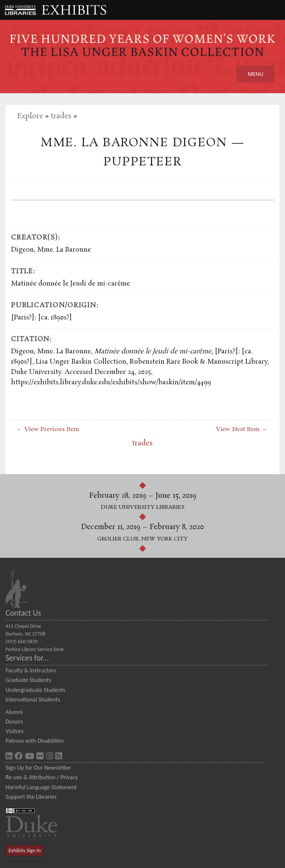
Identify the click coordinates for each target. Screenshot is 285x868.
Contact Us (23, 613)
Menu (256, 74)
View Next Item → (242, 429)
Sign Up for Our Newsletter (38, 767)
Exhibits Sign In (24, 850)
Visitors (15, 731)
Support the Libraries (31, 797)
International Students (33, 699)
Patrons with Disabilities (35, 741)
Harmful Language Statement (41, 787)
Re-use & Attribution (30, 777)
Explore (30, 116)
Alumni (14, 712)
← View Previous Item (48, 429)
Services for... (27, 658)
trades (61, 116)
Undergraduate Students (35, 690)
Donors (14, 721)
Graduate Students (28, 680)
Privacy (69, 777)
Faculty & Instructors (31, 670)
